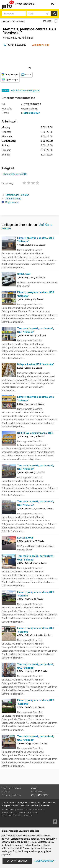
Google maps (10, 75)
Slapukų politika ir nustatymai (16, 805)
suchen (54, 14)
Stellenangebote (40, 795)
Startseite (6, 792)
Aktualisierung (11, 199)
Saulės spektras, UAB (18, 803)
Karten (35, 788)
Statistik (35, 805)
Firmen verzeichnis (26, 4)
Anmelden (45, 805)
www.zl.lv (28, 815)
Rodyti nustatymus (45, 861)
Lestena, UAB (25, 538)
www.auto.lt (38, 810)
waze (26, 75)
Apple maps (10, 80)
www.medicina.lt (24, 810)
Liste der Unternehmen (13, 22)
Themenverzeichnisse (12, 795)
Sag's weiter (10, 202)
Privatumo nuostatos (47, 803)
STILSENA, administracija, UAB (35, 433)
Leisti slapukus (17, 861)
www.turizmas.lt (9, 812)
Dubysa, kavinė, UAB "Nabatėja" (36, 364)
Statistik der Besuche (15, 195)
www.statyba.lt (8, 810)
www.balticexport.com (28, 812)
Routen (41, 792)
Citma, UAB (24, 274)
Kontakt (33, 803)
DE (54, 4)
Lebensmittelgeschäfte (14, 174)
